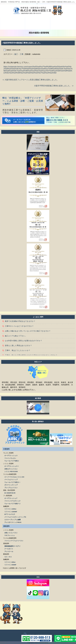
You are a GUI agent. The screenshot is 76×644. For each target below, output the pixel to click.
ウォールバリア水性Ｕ (12, 461)
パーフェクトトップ (11, 480)
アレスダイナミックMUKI (13, 522)
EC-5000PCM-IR (10, 493)
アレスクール (9, 551)
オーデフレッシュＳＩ (12, 466)
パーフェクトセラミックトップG (15, 517)
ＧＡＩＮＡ (8, 557)
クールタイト (9, 549)
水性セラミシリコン (11, 469)
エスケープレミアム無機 (12, 520)
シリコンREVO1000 (11, 472)
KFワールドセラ (10, 514)
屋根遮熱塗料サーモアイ (12, 546)
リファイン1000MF (11, 512)
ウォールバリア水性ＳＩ (12, 482)
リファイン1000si (10, 509)
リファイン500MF (10, 565)
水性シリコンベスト (11, 533)
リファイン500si (10, 562)
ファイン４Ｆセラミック (12, 501)
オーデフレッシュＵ (11, 456)
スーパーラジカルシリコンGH (14, 477)
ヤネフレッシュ (10, 535)
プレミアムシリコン (11, 488)
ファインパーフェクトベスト (14, 541)
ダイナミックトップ (11, 485)
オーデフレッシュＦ (11, 498)
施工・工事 (19, 54)
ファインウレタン (10, 458)
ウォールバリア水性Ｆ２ (12, 504)
